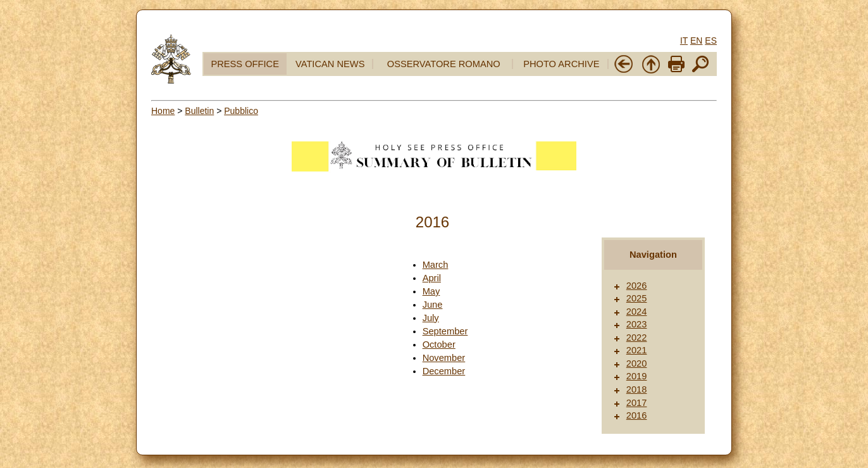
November (444, 358)
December (444, 371)
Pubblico (241, 111)
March (436, 265)
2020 (637, 364)
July (431, 318)
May (431, 291)
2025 (637, 298)
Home (163, 111)
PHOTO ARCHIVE (561, 64)
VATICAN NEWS (330, 64)
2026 (637, 286)
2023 (637, 324)
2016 (637, 415)
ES (711, 41)
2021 (637, 350)
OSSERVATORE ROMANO (444, 64)
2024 (637, 312)
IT (684, 41)
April (432, 278)
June (433, 305)
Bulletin (199, 111)
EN (696, 41)
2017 (637, 403)
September (445, 331)
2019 (637, 376)
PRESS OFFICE (245, 64)
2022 (637, 338)
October (439, 345)
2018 (637, 389)
